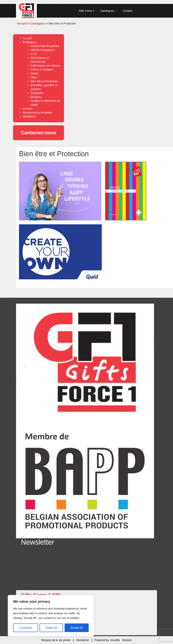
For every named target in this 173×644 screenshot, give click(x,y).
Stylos (34, 73)
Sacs (34, 77)
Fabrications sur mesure (45, 66)
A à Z (34, 54)
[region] (51, 616)
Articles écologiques (43, 50)
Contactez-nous (39, 133)
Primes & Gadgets (42, 69)
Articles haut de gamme (45, 46)
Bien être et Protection (44, 81)
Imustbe (115, 640)
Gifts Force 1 (87, 11)
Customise (26, 628)
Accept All (77, 628)
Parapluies (37, 93)
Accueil (22, 23)
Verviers (127, 640)
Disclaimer (29, 116)
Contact (128, 11)
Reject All (51, 628)
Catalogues (109, 11)
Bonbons (36, 97)
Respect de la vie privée (37, 113)
